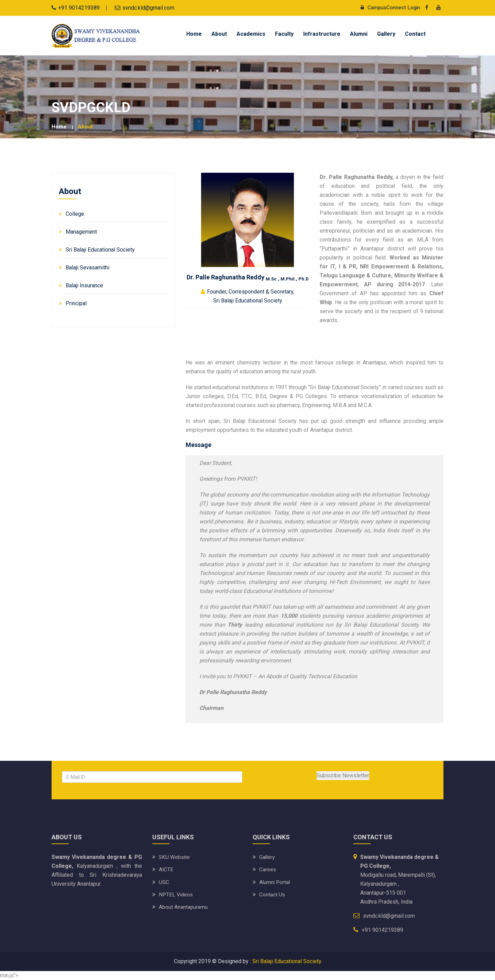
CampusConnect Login (388, 7)
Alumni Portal (275, 882)
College (75, 214)
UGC (164, 882)
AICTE (166, 869)
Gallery (386, 34)
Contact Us (272, 894)
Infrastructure (322, 34)
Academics (251, 34)
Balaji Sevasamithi (87, 268)
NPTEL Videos (177, 894)
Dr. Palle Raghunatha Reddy (248, 277)
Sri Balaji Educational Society (100, 250)
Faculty (284, 34)
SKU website (175, 857)
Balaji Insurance (84, 285)
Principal (76, 303)
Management (81, 232)
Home (194, 34)
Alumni (359, 34)
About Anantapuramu (183, 907)
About (219, 34)
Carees (268, 869)
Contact (415, 34)
